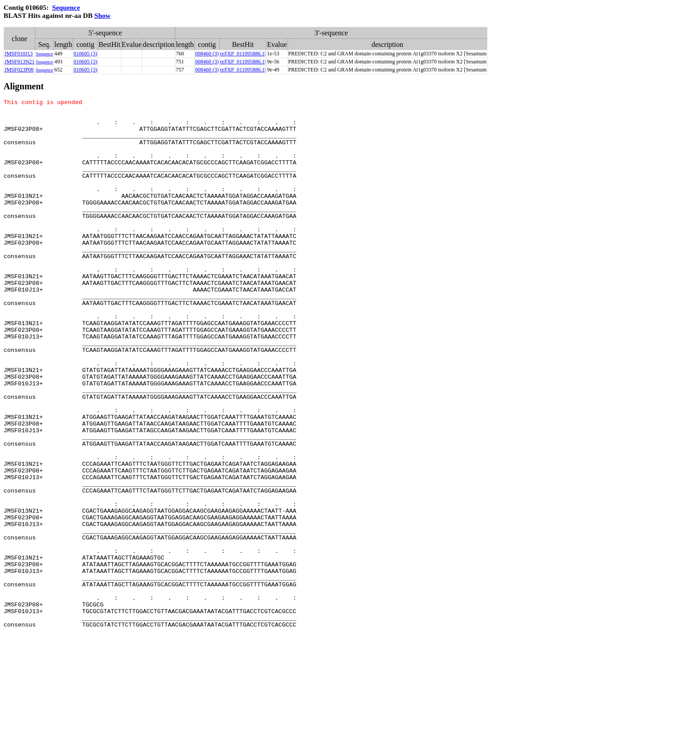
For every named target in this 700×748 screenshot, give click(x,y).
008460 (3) (207, 54)
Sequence (66, 7)
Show (102, 15)
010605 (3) (85, 54)
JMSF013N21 (19, 62)
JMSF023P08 (19, 70)
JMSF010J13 (19, 54)
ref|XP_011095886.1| (243, 54)
